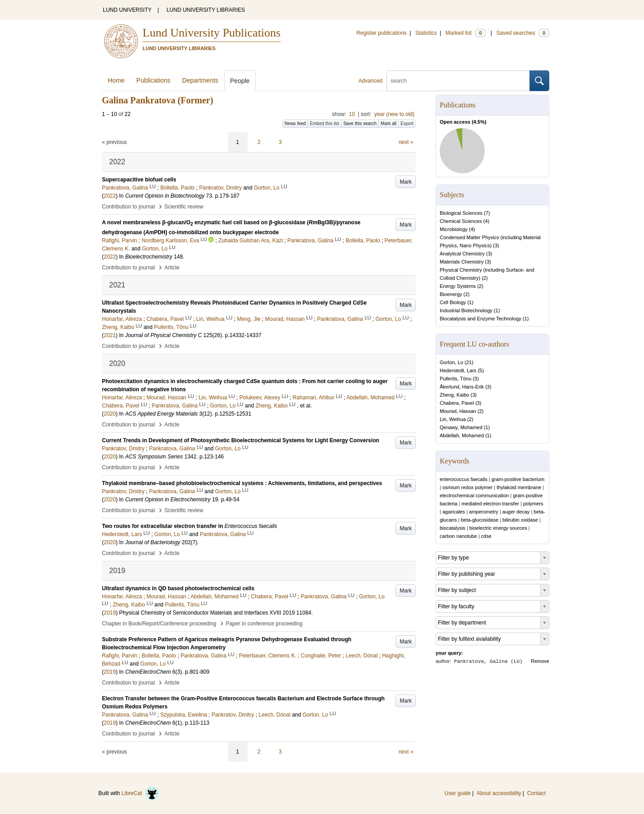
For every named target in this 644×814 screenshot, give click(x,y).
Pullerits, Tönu (455, 379)
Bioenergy (451, 294)
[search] (458, 81)
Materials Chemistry (462, 262)
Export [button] (407, 123)
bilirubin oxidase (520, 520)
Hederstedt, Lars (458, 370)
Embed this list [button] (324, 123)
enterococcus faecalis (464, 479)
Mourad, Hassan (458, 411)
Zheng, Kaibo (454, 395)
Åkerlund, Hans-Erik (462, 387)
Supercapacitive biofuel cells (139, 180)
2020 (110, 414)
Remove (540, 661)
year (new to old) (394, 114)
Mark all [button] (389, 123)
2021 (110, 335)
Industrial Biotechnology (466, 310)
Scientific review (184, 207)
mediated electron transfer (490, 504)
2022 (110, 196)
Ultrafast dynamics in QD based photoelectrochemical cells (178, 588)
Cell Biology (453, 302)
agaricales (454, 512)
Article (172, 268)
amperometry (484, 512)
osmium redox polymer (467, 487)
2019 (110, 613)
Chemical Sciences (461, 221)
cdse (486, 536)
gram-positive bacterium (518, 479)
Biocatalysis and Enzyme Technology (481, 319)
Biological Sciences (461, 213)
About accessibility (499, 793)
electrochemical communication (474, 495)
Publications (153, 80)
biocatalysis (453, 528)
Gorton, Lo (451, 362)
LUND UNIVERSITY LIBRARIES (206, 10)
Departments (200, 80)
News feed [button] (295, 123)
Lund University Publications (212, 33)
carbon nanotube (458, 536)
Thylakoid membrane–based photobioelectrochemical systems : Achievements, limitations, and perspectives (242, 483)
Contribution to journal (128, 207)
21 (469, 362)
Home (116, 80)
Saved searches (523, 33)
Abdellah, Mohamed (462, 435)
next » (406, 142)
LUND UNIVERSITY (127, 10)
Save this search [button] (360, 123)
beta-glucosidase (480, 520)
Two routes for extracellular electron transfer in (190, 526)
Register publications (381, 33)
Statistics (426, 33)
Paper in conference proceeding (264, 624)
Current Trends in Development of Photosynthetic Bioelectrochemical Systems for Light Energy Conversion (241, 440)
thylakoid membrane (519, 487)
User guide (458, 793)
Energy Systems (458, 286)
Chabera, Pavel (457, 403)
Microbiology (454, 229)
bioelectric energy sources (498, 528)
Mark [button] (406, 182)
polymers (533, 504)
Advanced (370, 81)
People (240, 81)
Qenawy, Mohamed (461, 427)
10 (352, 114)
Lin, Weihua (453, 419)
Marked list (466, 33)
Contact (536, 793)
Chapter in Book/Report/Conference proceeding (159, 624)
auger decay (516, 512)
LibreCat (140, 793)
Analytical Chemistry (462, 254)
